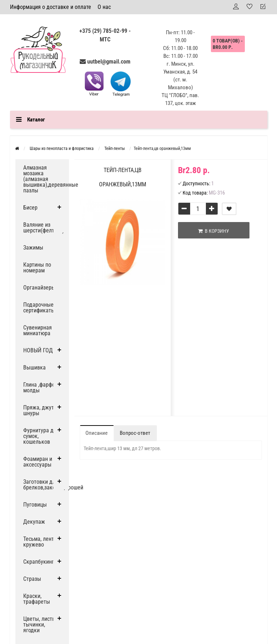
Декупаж (34, 522)
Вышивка (34, 368)
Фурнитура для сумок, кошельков (41, 436)
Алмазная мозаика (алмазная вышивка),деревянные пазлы (46, 179)
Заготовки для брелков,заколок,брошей (46, 485)
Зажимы (33, 248)
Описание (97, 433)
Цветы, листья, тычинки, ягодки (41, 625)
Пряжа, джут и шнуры (41, 410)
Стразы (32, 579)
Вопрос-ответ (135, 433)
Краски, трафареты (37, 599)
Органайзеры (39, 288)
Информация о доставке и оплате (51, 7)
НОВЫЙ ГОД (38, 350)
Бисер (30, 208)
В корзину (214, 231)
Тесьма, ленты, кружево (41, 542)
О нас (104, 7)
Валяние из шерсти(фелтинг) (44, 228)
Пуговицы (35, 505)
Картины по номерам (37, 268)
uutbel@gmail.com (109, 62)
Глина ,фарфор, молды (41, 388)
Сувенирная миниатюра (38, 330)
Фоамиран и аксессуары (38, 462)
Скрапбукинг (39, 562)
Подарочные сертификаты (39, 308)
